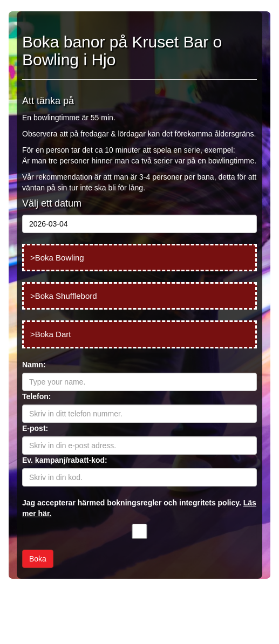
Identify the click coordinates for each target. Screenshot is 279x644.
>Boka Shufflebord (64, 296)
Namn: (34, 365)
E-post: (35, 428)
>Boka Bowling (57, 258)
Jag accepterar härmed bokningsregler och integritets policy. (139, 508)
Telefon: (36, 396)
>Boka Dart (50, 334)
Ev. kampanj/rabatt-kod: (65, 460)
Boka (38, 559)
